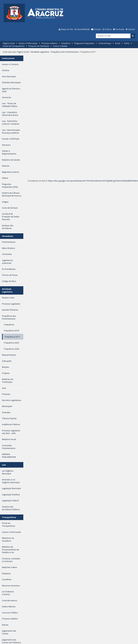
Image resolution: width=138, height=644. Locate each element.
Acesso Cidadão (60, 46)
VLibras (108, 29)
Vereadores (8, 236)
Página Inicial (9, 43)
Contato (98, 29)
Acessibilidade (83, 29)
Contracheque (105, 43)
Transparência (9, 517)
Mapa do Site (67, 29)
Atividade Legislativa (40, 52)
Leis (4, 465)
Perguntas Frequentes (84, 43)
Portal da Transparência (14, 46)
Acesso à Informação (28, 43)
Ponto (127, 43)
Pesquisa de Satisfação (39, 46)
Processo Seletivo (49, 43)
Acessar (132, 29)
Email (118, 43)
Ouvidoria (66, 43)
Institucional (8, 58)
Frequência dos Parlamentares (65, 52)
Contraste (120, 29)
